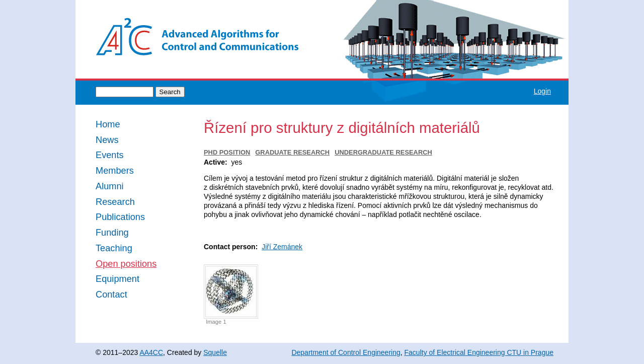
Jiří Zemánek (282, 247)
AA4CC (151, 352)
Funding (112, 233)
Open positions (126, 264)
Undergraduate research (383, 152)
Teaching (114, 248)
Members (115, 171)
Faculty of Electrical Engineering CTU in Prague (479, 352)
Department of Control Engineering (346, 352)
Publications (120, 217)
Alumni (110, 187)
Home (108, 125)
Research (115, 202)
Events (110, 155)
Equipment (117, 279)
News (107, 140)
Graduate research (292, 152)
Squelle (215, 352)
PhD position (227, 152)
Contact (111, 295)
